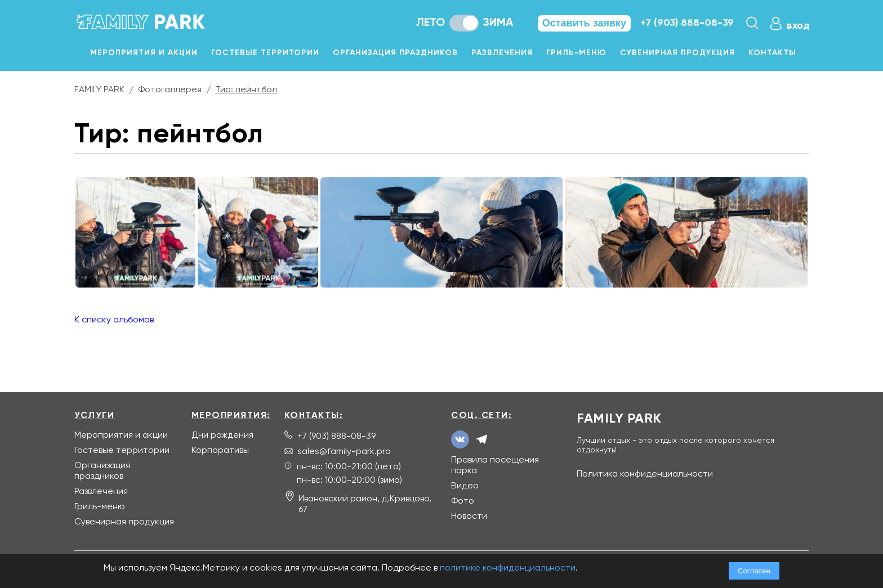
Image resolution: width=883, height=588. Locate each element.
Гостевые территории (265, 53)
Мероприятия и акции (144, 53)
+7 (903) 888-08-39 (687, 23)
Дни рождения (222, 436)
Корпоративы (220, 451)
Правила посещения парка (495, 466)
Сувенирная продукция (677, 53)
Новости (469, 517)
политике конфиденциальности (508, 568)
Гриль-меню (576, 53)
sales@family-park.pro (344, 452)
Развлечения (502, 53)
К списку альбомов (114, 320)
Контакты (772, 53)
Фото (463, 501)
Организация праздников (395, 53)
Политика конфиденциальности (645, 474)
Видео (465, 486)
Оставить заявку (584, 23)
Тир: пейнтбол (246, 90)
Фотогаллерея (170, 90)
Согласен (754, 571)
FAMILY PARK (99, 90)
